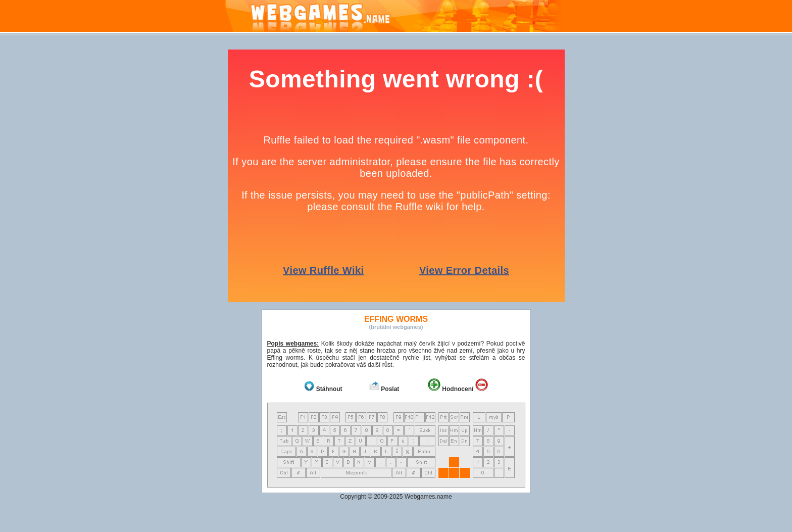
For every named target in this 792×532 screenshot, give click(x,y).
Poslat (390, 389)
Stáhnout (329, 389)
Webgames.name (428, 497)
